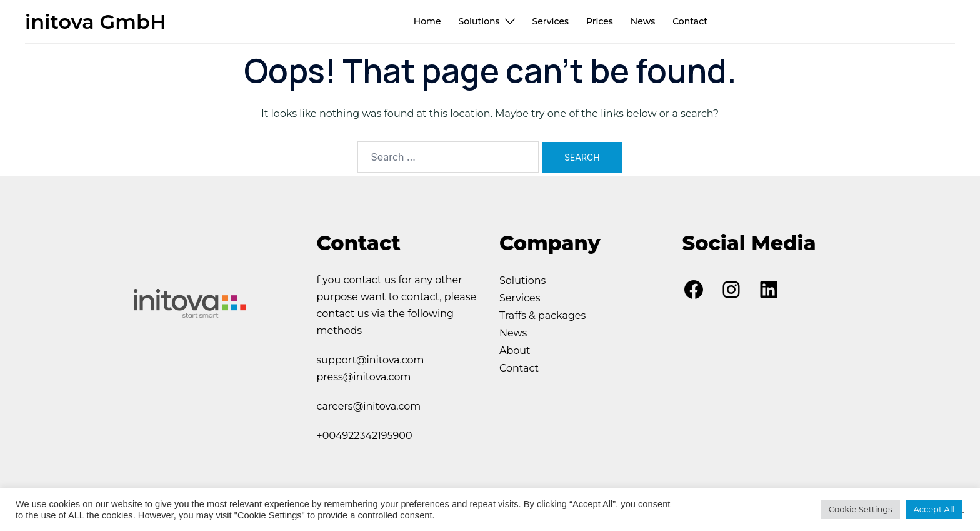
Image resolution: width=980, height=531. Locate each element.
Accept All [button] (934, 509)
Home (427, 21)
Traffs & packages (542, 316)
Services (551, 21)
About (515, 351)
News (643, 21)
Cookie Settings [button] (861, 509)
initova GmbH (96, 22)
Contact (690, 21)
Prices (600, 21)
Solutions (479, 21)
